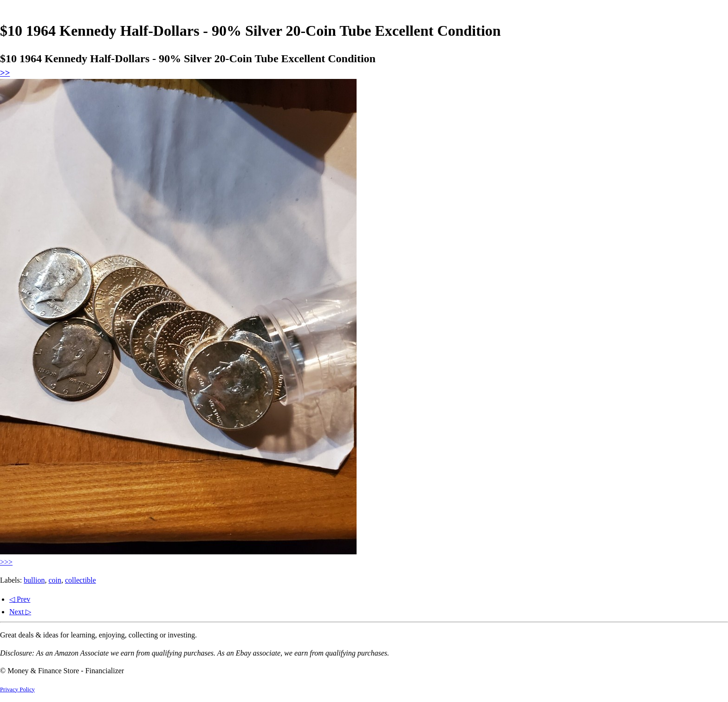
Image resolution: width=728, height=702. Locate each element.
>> (5, 73)
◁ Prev (20, 599)
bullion (34, 580)
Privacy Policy (17, 689)
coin (55, 580)
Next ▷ (20, 612)
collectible (81, 580)
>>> (6, 562)
